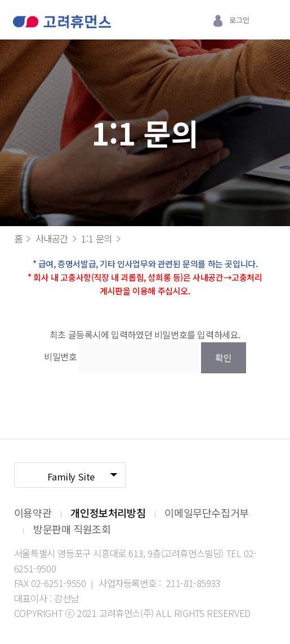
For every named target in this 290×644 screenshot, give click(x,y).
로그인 (239, 20)
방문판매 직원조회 (72, 529)
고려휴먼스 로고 (62, 23)
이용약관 (33, 513)
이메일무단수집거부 (206, 513)
